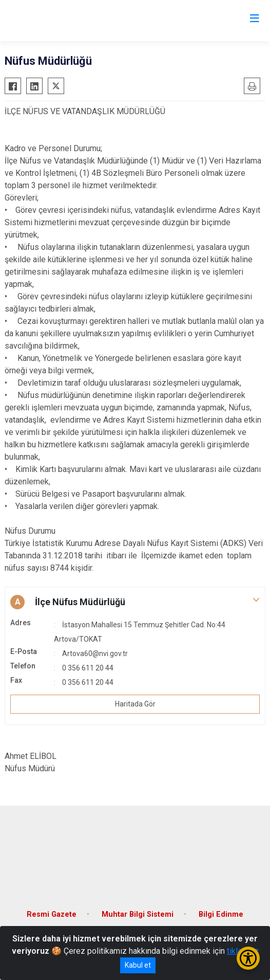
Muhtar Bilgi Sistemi (138, 914)
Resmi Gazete (52, 914)
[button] (135, 602)
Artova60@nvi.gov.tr (95, 654)
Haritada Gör (135, 704)
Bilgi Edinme (221, 914)
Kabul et (138, 965)
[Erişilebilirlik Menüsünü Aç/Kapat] (248, 958)
